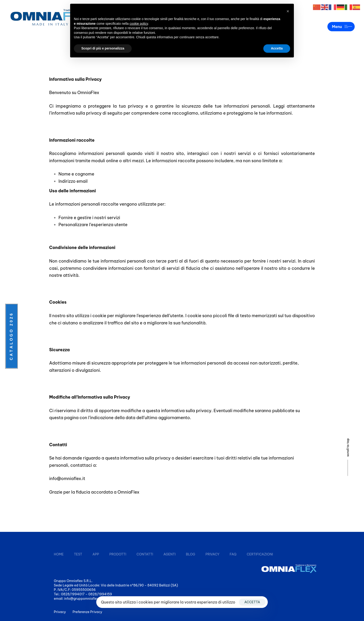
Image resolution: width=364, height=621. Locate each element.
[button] (288, 11)
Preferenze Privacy (88, 612)
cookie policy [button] (139, 24)
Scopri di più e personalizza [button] (103, 48)
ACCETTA (252, 602)
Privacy (60, 612)
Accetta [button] (277, 48)
